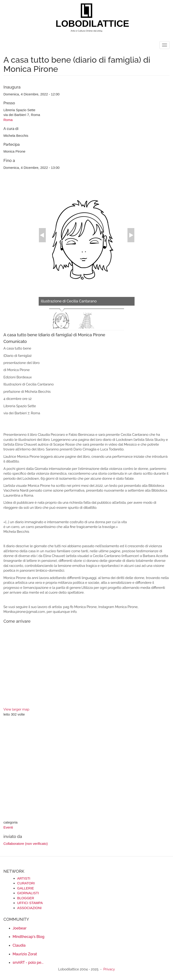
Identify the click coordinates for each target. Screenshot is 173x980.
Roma (8, 120)
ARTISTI (24, 878)
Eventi (8, 827)
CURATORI (26, 883)
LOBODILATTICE (88, 24)
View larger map (16, 709)
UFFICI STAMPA (30, 903)
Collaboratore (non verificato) (26, 844)
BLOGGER (26, 898)
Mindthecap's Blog (28, 937)
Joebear (20, 928)
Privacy (109, 969)
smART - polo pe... (28, 962)
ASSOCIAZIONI (29, 908)
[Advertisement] (86, 769)
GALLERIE (26, 888)
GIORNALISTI (28, 893)
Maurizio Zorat (25, 954)
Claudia (19, 945)
